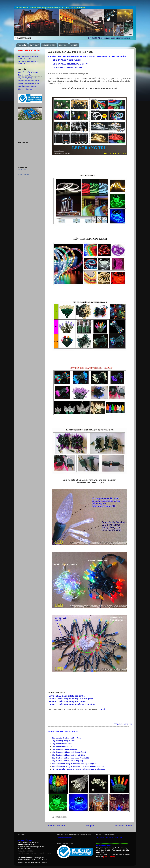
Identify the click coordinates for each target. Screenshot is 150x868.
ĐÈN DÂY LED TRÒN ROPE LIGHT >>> (71, 64)
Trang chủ (22, 45)
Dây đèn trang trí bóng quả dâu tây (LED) (69, 752)
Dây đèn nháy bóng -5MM (27, 78)
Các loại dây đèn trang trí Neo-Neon (67, 738)
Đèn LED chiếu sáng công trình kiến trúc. (69, 701)
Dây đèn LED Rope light (62, 746)
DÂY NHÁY (34, 45)
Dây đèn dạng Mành (25, 75)
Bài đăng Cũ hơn (124, 826)
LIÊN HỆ (74, 45)
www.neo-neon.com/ (64, 838)
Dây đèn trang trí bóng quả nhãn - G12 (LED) (70, 758)
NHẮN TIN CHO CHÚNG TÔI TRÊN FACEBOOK (29, 58)
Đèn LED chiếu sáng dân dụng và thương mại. (71, 699)
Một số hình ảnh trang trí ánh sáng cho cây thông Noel (74, 764)
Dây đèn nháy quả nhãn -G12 (29, 83)
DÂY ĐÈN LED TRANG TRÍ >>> (67, 68)
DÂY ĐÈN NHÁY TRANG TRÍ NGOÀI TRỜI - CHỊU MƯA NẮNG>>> (78, 769)
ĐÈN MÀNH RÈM (49, 45)
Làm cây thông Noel (25, 89)
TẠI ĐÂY (103, 709)
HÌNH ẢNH (63, 45)
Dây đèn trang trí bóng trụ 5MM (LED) (67, 761)
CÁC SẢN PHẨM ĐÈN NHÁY (28, 72)
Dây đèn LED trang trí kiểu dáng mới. (67, 696)
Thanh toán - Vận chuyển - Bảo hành (109, 838)
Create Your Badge (24, 174)
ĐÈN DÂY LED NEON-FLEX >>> (68, 60)
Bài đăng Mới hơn (56, 826)
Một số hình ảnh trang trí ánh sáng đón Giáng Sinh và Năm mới (78, 767)
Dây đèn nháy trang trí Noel (63, 741)
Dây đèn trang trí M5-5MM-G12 (64, 749)
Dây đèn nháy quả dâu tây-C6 (29, 81)
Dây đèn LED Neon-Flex (62, 744)
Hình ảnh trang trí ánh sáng (28, 86)
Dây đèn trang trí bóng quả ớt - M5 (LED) (69, 755)
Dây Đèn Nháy (22, 170)
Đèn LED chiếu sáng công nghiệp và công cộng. (72, 704)
